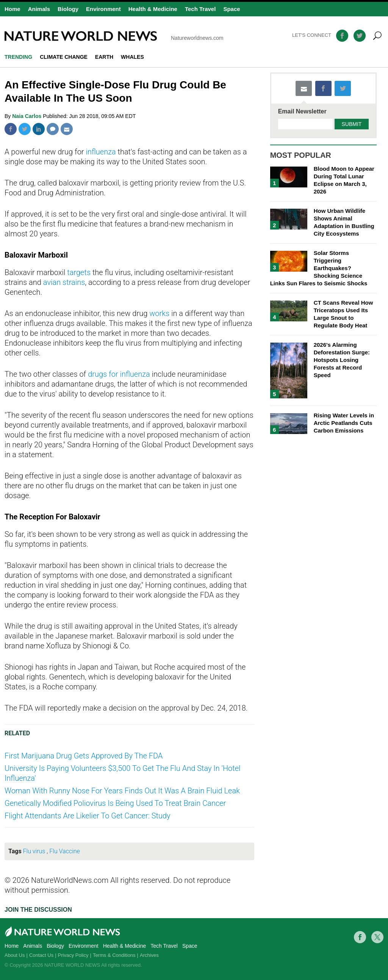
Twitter (25, 129)
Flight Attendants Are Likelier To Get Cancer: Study (88, 816)
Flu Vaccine (65, 851)
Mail (67, 129)
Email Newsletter (302, 112)
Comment (53, 129)
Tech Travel (200, 9)
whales (132, 57)
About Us (15, 955)
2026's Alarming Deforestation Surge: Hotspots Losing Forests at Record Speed (342, 360)
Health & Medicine (153, 9)
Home (13, 9)
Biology (68, 9)
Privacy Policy (73, 955)
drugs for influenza (119, 374)
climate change (64, 57)
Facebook (11, 129)
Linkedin (39, 129)
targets (79, 272)
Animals (39, 9)
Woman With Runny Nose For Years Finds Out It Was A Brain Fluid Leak (122, 791)
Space (232, 9)
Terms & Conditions (114, 955)
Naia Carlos (27, 116)
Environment (103, 9)
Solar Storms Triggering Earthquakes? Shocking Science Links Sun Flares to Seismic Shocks (319, 268)
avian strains (64, 282)
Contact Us (41, 955)
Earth (104, 57)
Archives (149, 955)
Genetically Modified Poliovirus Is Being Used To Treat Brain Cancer (115, 803)
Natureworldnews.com (114, 36)
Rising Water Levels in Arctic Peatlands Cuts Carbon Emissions (344, 423)
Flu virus (34, 851)
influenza (101, 152)
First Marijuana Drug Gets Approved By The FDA (84, 756)
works (159, 313)
